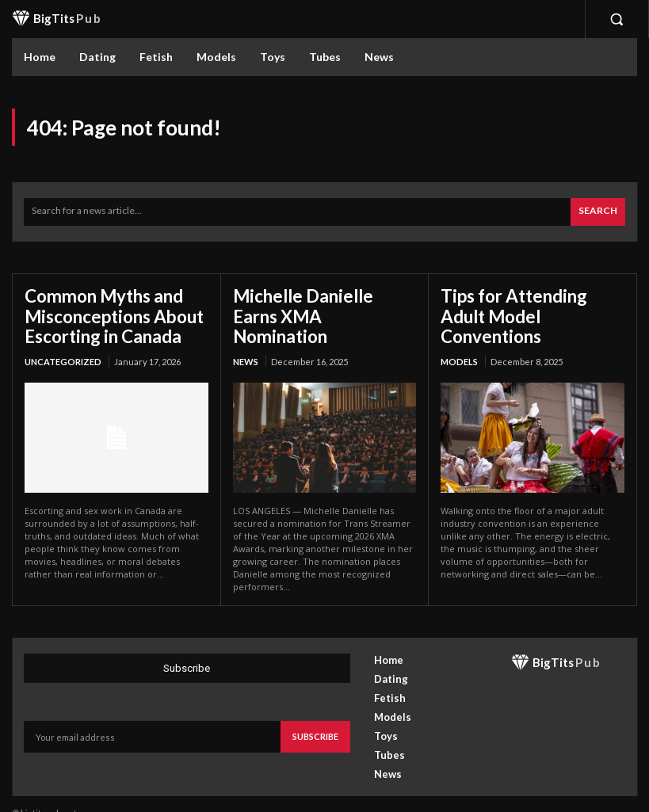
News (246, 337)
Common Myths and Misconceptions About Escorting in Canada (105, 313)
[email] (152, 718)
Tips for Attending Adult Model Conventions (529, 304)
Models (459, 337)
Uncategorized (63, 355)
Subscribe (315, 717)
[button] (617, 19)
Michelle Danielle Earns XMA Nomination (315, 304)
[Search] (598, 212)
